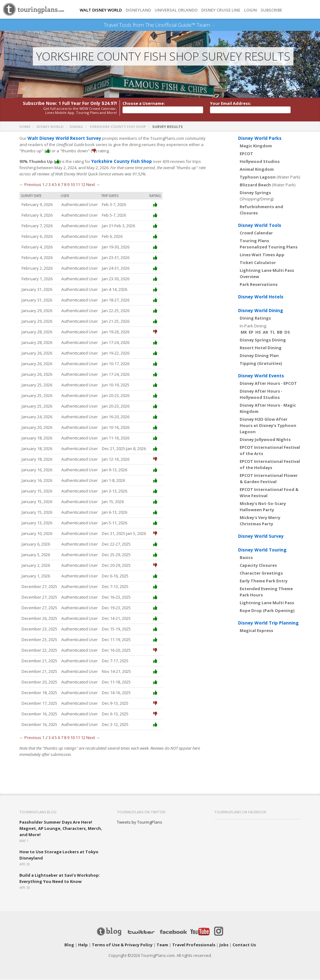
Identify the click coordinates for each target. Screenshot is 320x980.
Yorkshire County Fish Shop (118, 127)
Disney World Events (261, 376)
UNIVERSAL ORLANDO (176, 10)
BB (280, 332)
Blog (69, 945)
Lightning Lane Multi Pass (267, 603)
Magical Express (256, 631)
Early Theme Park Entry (264, 581)
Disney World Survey (261, 536)
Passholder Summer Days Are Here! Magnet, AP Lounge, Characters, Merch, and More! (61, 829)
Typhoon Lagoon (258, 177)
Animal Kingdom (257, 169)
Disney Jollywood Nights (265, 440)
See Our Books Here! (216, 25)
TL (272, 332)
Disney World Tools (260, 225)
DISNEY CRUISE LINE (221, 10)
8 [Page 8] (65, 185)
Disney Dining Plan (259, 356)
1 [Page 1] (43, 185)
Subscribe (271, 10)
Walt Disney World (101, 10)
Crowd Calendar (256, 233)
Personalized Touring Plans (269, 247)
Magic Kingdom (256, 146)
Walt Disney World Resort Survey (62, 139)
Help (83, 945)
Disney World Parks (260, 138)
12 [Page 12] (83, 185)
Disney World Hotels (261, 297)
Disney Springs (255, 193)
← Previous (30, 185)
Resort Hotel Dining (261, 348)
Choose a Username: (144, 104)
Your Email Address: (231, 104)
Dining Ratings (255, 318)
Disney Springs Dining (263, 340)
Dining (76, 127)
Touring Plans (254, 241)
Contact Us (244, 945)
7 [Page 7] (62, 185)
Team (162, 945)
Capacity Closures (258, 566)
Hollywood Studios (260, 162)
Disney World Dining (261, 311)
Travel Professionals (194, 945)
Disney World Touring (262, 550)
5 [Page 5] (56, 185)
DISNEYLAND (138, 10)
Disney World (50, 127)
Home (25, 127)
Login (250, 10)
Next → (93, 185)
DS (287, 332)
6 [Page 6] (59, 185)
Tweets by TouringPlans (140, 822)
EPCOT (246, 154)
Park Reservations (259, 285)
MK (244, 332)
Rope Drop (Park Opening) (267, 611)
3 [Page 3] (50, 185)
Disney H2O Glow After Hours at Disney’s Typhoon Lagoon (268, 426)
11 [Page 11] (78, 185)
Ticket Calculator (258, 263)
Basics (246, 558)
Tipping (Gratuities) (261, 364)
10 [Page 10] (72, 185)
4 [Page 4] (53, 185)
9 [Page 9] (68, 185)
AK (265, 332)
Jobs (224, 945)
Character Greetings (261, 573)
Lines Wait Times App (262, 255)
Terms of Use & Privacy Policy (122, 945)
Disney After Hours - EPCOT (268, 384)
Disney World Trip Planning (268, 623)
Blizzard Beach (255, 185)
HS (258, 332)
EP (251, 332)
